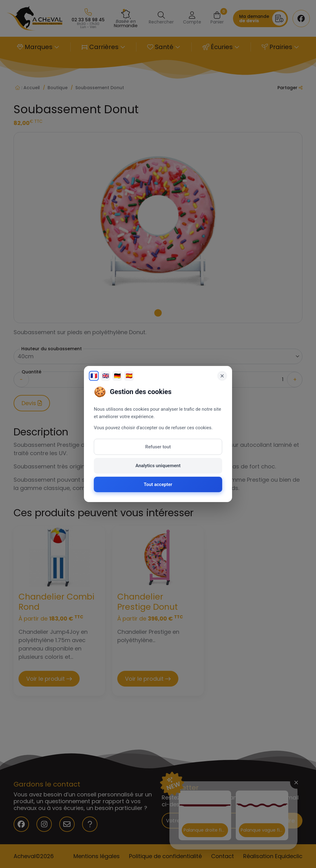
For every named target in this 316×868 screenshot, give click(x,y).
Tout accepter (158, 484)
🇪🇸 (129, 376)
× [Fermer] (222, 376)
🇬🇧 (106, 376)
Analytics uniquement (158, 466)
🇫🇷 (94, 376)
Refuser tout (158, 447)
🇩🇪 (117, 376)
